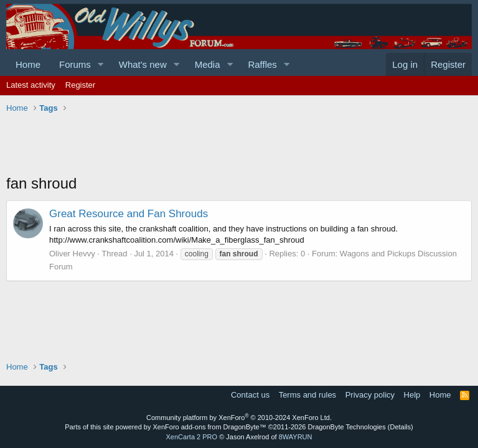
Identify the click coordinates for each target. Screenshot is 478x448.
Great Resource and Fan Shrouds (129, 214)
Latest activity (31, 85)
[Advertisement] (233, 145)
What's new (143, 64)
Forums (75, 64)
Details (400, 427)
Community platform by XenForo (239, 418)
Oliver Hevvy (72, 254)
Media (208, 64)
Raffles (262, 64)
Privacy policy (370, 395)
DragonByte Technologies (347, 427)
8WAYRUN (296, 437)
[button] (101, 64)
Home (28, 64)
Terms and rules (307, 395)
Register (80, 85)
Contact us (250, 395)
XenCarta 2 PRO (192, 437)
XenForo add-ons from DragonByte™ (210, 427)
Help (412, 395)
